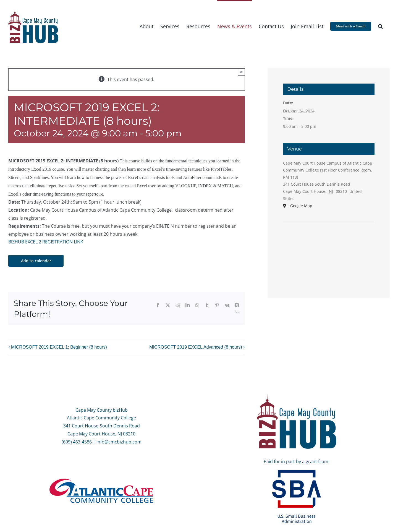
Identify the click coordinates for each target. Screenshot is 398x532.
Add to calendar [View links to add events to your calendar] (36, 261)
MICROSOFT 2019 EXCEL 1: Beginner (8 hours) (59, 347)
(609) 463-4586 (77, 442)
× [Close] (241, 72)
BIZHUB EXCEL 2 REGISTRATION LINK (46, 242)
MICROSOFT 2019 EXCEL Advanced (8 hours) (196, 347)
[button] (380, 26)
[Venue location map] (329, 239)
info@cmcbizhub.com (119, 442)
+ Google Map (300, 206)
